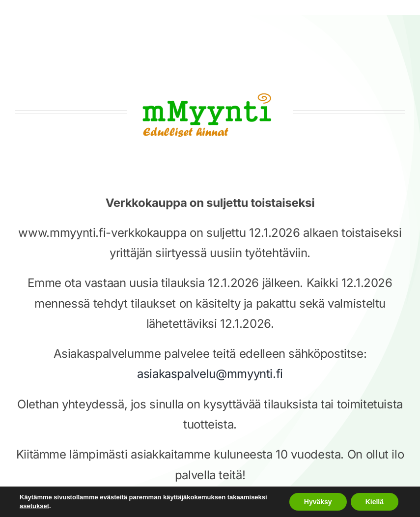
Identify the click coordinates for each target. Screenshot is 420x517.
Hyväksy (318, 502)
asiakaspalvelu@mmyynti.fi (210, 374)
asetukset (34, 506)
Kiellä (375, 502)
